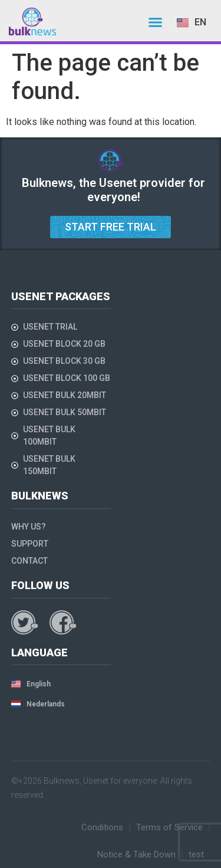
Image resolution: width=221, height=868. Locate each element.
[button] (156, 22)
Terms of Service (169, 827)
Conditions (102, 827)
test (196, 854)
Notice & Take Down (136, 854)
